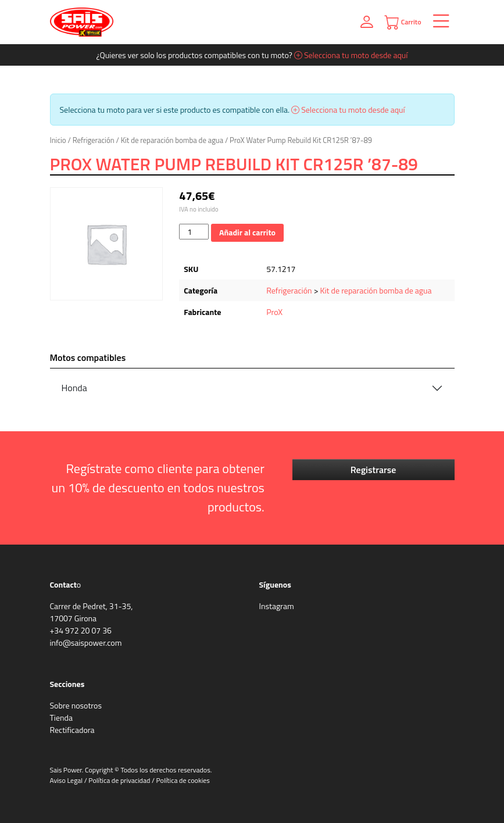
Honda (74, 388)
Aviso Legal (67, 780)
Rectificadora (72, 730)
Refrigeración (94, 140)
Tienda (61, 718)
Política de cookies (183, 780)
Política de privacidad (119, 780)
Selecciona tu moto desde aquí (351, 55)
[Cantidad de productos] (194, 232)
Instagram (277, 606)
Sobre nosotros (76, 705)
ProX (274, 312)
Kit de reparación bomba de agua (172, 140)
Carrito (403, 22)
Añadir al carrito (247, 232)
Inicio (58, 140)
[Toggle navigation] (438, 22)
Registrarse (373, 470)
